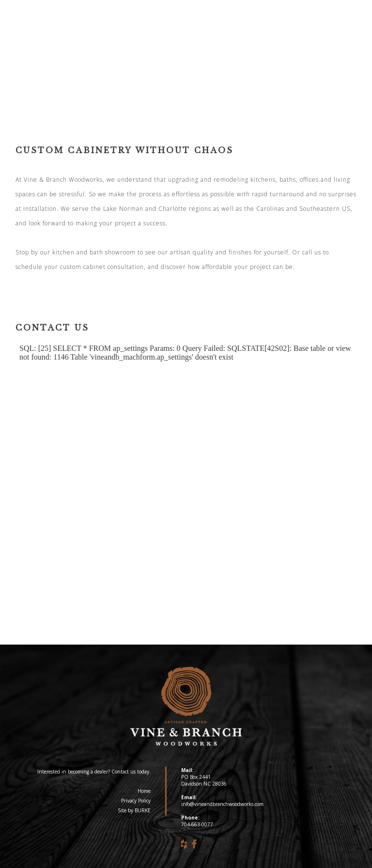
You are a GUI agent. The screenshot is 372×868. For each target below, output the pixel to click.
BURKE (143, 810)
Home (144, 791)
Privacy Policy (136, 801)
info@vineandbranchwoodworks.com (222, 804)
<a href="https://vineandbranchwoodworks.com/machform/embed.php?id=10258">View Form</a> (186, 473)
